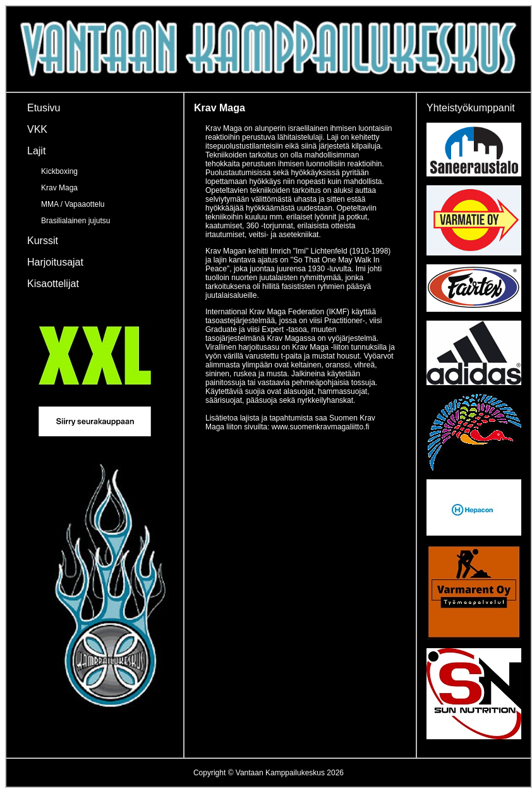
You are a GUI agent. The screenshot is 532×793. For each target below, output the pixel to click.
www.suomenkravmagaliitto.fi (321, 427)
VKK (37, 129)
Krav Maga (59, 188)
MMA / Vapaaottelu (73, 204)
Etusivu (44, 108)
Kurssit (43, 241)
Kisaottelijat (53, 284)
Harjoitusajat (55, 262)
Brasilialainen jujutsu (76, 221)
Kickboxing (59, 171)
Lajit (36, 151)
